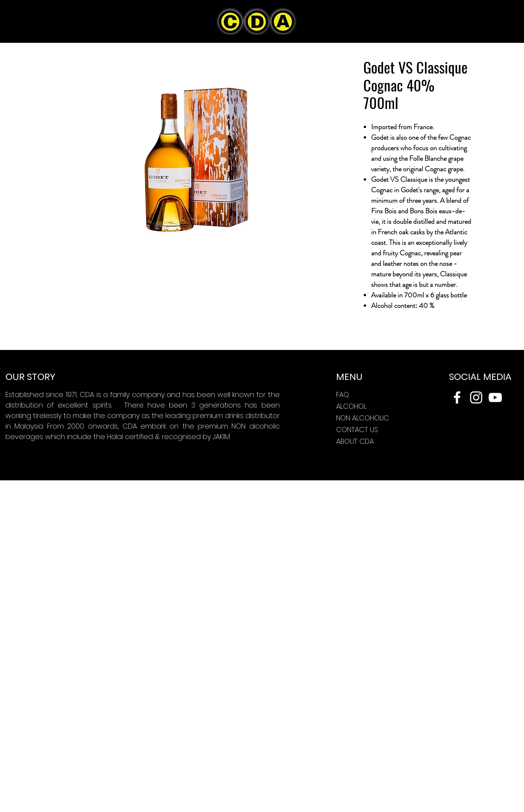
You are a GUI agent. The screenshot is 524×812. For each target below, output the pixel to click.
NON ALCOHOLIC (363, 418)
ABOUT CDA (355, 441)
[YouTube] (495, 397)
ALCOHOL (351, 406)
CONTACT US (357, 430)
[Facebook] (457, 397)
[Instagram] (476, 397)
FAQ (343, 395)
